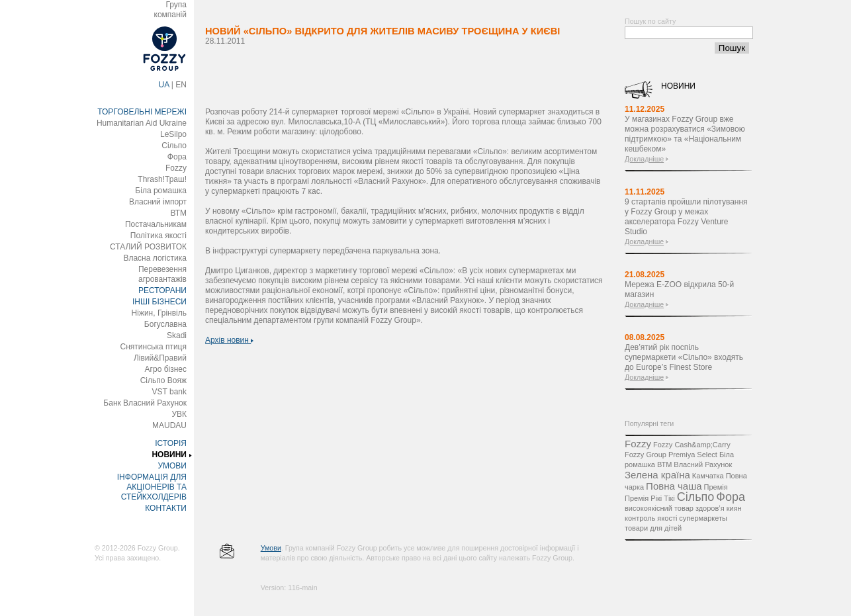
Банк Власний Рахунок (145, 403)
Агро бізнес (166, 369)
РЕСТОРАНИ (162, 290)
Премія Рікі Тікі (650, 498)
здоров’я (710, 508)
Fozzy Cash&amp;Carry (692, 445)
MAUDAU (169, 425)
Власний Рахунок (703, 464)
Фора (177, 157)
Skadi (177, 335)
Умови (271, 548)
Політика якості (158, 236)
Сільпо (174, 146)
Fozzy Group (646, 455)
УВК (179, 414)
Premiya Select (693, 455)
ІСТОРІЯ (171, 443)
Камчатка (708, 476)
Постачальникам (156, 224)
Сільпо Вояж (163, 380)
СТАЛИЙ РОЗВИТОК (148, 247)
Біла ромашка (161, 191)
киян (734, 508)
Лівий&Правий (160, 358)
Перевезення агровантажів (162, 274)
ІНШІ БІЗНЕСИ (159, 302)
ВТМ (178, 213)
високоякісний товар (659, 508)
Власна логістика (155, 258)
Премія (716, 487)
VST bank (169, 392)
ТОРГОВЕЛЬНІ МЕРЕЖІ (142, 112)
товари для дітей (653, 528)
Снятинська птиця (154, 347)
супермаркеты (703, 518)
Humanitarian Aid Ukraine (142, 123)
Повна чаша (674, 486)
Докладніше (644, 159)
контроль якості (651, 518)
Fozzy (176, 168)
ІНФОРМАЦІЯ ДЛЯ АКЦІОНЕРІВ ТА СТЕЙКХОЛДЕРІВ (152, 487)
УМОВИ (172, 466)
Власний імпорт (158, 202)
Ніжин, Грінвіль (159, 313)
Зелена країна (657, 475)
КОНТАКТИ (166, 508)
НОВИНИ (169, 455)
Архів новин (229, 340)
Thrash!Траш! (162, 179)
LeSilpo (173, 134)
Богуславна (165, 324)
